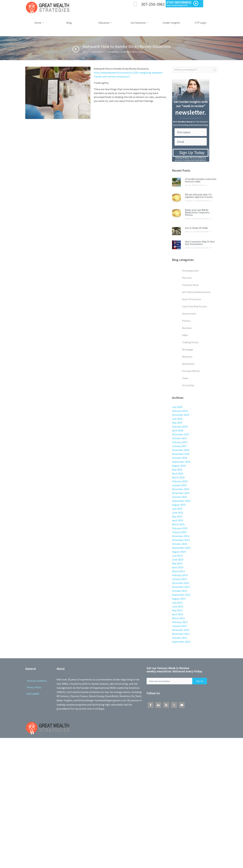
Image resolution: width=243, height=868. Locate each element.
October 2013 (180, 591)
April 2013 (178, 614)
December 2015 (181, 489)
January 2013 (179, 626)
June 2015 (178, 513)
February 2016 (180, 481)
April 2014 (178, 567)
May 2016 (177, 470)
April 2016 (178, 473)
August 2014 (179, 552)
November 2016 (181, 454)
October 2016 (180, 458)
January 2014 (179, 579)
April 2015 (178, 520)
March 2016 (178, 477)
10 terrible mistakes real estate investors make (201, 180)
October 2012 (180, 638)
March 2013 (178, 618)
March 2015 (178, 524)
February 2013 (180, 622)
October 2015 (180, 497)
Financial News (98, 52)
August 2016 (179, 466)
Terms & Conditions (37, 681)
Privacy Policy (34, 687)
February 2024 (180, 411)
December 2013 (181, 583)
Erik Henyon (201, 185)
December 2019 (181, 415)
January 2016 (179, 485)
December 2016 (181, 450)
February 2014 (180, 575)
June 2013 (178, 606)
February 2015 (180, 528)
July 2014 (177, 556)
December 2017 (181, 434)
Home (85, 52)
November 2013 (181, 587)
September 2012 (181, 642)
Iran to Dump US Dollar (196, 228)
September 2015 (181, 501)
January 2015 (179, 532)
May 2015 (177, 516)
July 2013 (177, 603)
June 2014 (178, 559)
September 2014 (181, 548)
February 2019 (180, 427)
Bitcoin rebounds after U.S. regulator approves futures (199, 196)
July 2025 (177, 407)
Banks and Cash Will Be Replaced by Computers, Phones (197, 212)
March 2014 (178, 571)
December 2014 (181, 536)
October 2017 (180, 438)
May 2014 (177, 563)
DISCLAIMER (33, 694)
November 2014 (181, 540)
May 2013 (177, 610)
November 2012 (181, 634)
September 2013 (181, 595)
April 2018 (178, 430)
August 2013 (179, 599)
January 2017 (179, 446)
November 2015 (181, 493)
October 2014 (180, 544)
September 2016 (181, 462)
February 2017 (180, 442)
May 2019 (177, 423)
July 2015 (177, 509)
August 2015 (179, 505)
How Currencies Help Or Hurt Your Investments (200, 243)
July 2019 (177, 419)
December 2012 (181, 630)
